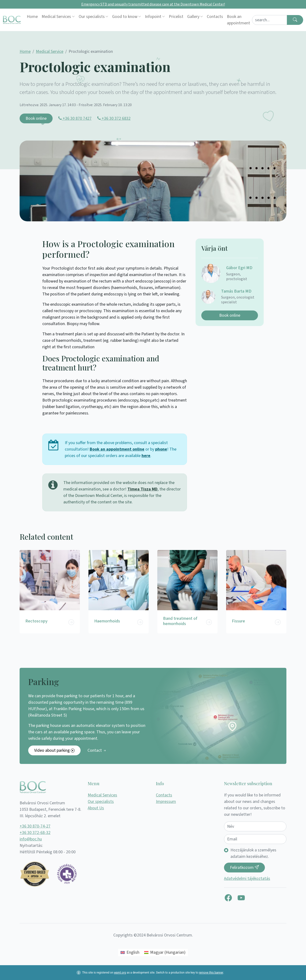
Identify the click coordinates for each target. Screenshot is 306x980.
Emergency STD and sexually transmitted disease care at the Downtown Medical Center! (153, 4)
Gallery (193, 17)
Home (32, 17)
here (146, 456)
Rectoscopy (36, 621)
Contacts (215, 17)
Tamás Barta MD (236, 291)
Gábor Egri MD (239, 268)
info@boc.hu (31, 839)
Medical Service (50, 52)
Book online (36, 118)
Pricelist (176, 17)
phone (161, 449)
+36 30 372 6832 (114, 118)
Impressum (166, 802)
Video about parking (54, 750)
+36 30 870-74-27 (35, 826)
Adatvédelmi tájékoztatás (247, 879)
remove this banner (211, 973)
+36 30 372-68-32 (35, 833)
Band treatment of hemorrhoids (180, 621)
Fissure (238, 621)
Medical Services (56, 17)
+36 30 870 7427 (75, 118)
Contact (97, 750)
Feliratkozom (244, 868)
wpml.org (120, 973)
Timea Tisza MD (142, 489)
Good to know (125, 17)
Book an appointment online (117, 449)
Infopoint (153, 17)
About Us (96, 808)
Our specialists (92, 17)
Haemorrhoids (107, 621)
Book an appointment (238, 20)
